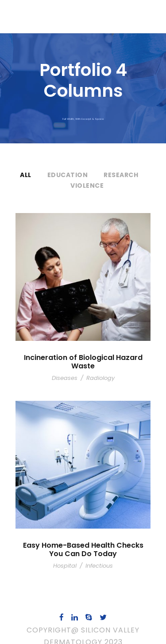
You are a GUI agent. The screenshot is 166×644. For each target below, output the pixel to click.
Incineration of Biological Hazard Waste (83, 358)
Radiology (99, 369)
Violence (87, 186)
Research (121, 175)
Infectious (97, 557)
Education (67, 175)
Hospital (67, 557)
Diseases (66, 369)
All (26, 175)
